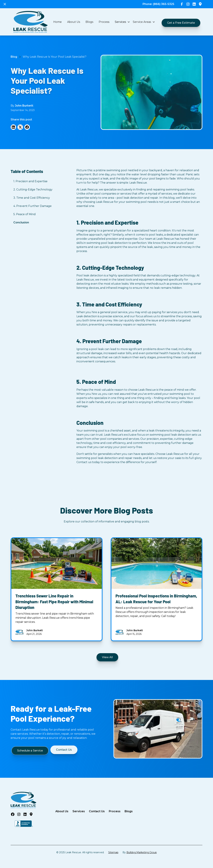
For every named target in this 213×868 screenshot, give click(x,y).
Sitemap (113, 852)
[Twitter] (20, 127)
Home (57, 22)
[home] (31, 22)
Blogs (89, 22)
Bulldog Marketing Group (142, 852)
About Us (74, 22)
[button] (122, 22)
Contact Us (97, 811)
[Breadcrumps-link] (54, 57)
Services (79, 811)
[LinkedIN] (13, 127)
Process (104, 22)
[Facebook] (27, 127)
